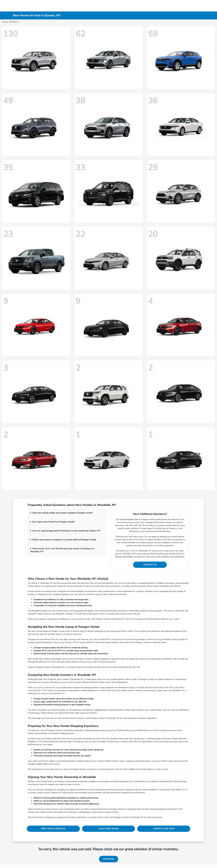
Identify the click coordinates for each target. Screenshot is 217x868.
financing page (142, 761)
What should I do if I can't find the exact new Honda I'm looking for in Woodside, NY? (62, 550)
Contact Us (150, 565)
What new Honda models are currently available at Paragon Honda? (62, 513)
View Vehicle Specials (53, 829)
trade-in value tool (169, 761)
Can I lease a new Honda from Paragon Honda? (53, 522)
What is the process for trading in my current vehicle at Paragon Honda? (64, 540)
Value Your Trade (108, 829)
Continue (109, 859)
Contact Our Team (164, 829)
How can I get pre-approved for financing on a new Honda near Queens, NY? (66, 531)
